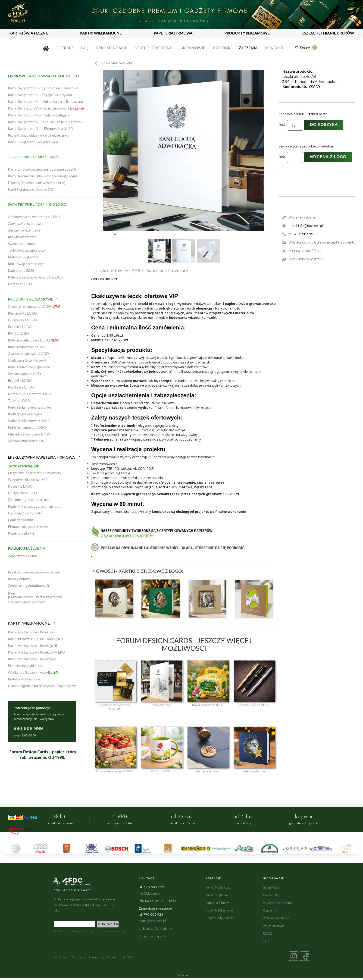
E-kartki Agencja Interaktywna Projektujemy (42, 686)
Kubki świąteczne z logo (26, 264)
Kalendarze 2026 (21, 270)
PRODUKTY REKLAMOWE (247, 33)
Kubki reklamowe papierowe (29, 367)
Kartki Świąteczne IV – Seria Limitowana (46, 108)
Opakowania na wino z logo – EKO (34, 217)
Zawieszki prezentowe (25, 223)
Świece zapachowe (22, 244)
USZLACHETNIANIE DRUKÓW (328, 33)
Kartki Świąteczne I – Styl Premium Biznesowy (43, 88)
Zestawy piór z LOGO (24, 374)
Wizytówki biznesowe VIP (28, 479)
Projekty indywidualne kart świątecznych (39, 135)
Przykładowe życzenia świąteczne (34, 572)
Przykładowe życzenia (278, 903)
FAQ (85, 48)
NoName (182, 975)
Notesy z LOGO (20, 284)
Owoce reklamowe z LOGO (28, 354)
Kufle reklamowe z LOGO (27, 427)
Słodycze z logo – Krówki (27, 360)
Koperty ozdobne (21, 533)
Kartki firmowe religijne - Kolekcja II (35, 639)
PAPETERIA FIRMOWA (173, 33)
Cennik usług (272, 895)
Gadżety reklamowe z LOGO (34, 307)
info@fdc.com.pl (310, 226)
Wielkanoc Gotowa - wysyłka (34, 672)
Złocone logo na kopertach (29, 500)
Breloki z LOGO (20, 327)
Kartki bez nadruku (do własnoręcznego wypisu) (44, 176)
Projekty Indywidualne (220, 918)
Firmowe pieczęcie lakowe (28, 526)
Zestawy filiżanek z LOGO (28, 441)
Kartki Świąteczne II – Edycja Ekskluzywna (40, 95)
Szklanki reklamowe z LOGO (29, 421)
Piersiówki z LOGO (22, 313)
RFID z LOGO (18, 333)
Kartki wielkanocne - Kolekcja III (33, 645)
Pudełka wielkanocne (24, 679)
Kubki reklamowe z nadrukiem (30, 407)
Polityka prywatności (276, 918)
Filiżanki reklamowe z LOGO (29, 434)
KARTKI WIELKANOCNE (101, 33)
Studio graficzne (153, 48)
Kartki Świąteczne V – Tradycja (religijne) (39, 115)
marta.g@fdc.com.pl (152, 921)
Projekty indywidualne (25, 666)
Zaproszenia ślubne (23, 556)
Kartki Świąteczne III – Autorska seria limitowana (45, 101)
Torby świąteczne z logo (26, 250)
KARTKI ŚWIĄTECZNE (28, 33)
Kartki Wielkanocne (218, 887)
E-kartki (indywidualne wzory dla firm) (37, 183)
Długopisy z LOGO (22, 320)
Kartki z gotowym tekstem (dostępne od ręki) (42, 169)
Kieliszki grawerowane (25, 414)
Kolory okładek (20, 579)
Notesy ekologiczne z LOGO (30, 394)
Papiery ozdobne (21, 520)
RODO (268, 933)
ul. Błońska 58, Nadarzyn (156, 928)
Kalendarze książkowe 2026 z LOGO (36, 277)
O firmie (65, 48)
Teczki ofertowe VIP (23, 466)
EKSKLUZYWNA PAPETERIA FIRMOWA (44, 457)
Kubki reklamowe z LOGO (27, 347)
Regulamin (270, 910)
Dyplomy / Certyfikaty (25, 513)
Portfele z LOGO (21, 387)
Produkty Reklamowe (219, 910)
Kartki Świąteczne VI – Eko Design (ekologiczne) (45, 122)
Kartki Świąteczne (217, 895)
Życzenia (248, 48)
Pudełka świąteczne (23, 257)
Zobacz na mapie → (153, 936)
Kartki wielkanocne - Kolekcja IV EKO (36, 652)
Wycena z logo (328, 157)
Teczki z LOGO (19, 401)
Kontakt (274, 48)
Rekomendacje (112, 48)
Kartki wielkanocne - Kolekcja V (32, 659)
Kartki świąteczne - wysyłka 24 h (33, 142)
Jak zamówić (192, 48)
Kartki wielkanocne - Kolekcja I (31, 632)
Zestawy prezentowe (24, 230)
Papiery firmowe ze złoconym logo (34, 506)
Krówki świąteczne (22, 237)
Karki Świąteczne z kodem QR (30, 189)
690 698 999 (304, 234)
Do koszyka (324, 125)
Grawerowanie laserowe (27, 602)
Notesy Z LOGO (20, 486)
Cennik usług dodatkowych (28, 585)
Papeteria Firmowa (218, 903)
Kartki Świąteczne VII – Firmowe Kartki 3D (41, 128)
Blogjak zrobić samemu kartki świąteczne (35, 595)
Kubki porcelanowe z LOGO (33, 340)
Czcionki (222, 48)
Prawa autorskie (274, 926)
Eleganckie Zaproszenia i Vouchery (35, 473)
